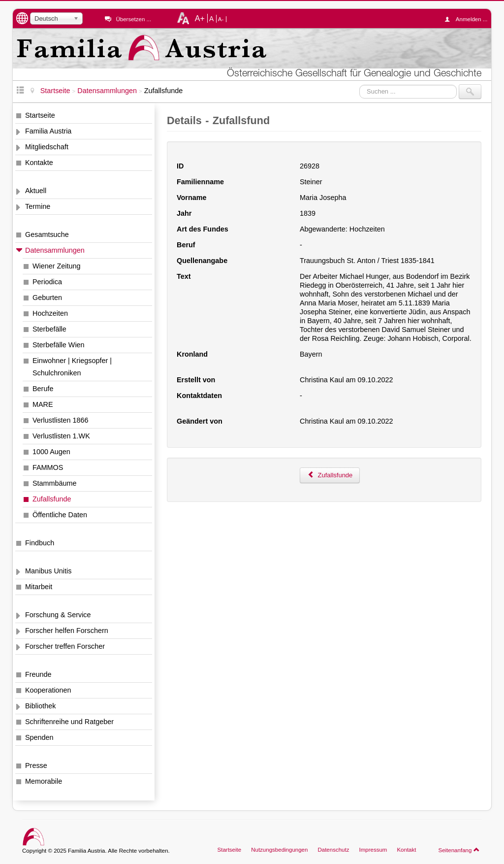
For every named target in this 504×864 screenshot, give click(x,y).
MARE (43, 404)
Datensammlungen (55, 250)
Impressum (373, 850)
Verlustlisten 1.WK (61, 436)
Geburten (47, 298)
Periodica (47, 282)
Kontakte (39, 163)
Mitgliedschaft (47, 147)
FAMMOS (48, 467)
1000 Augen (51, 452)
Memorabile (44, 781)
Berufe (43, 389)
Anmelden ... (469, 19)
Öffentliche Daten (60, 515)
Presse (36, 765)
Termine (38, 206)
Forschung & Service (58, 615)
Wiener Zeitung (57, 266)
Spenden (39, 737)
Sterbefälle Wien (59, 345)
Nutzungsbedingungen (279, 850)
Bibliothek (40, 706)
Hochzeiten (50, 313)
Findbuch (40, 543)
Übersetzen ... (133, 19)
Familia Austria (48, 131)
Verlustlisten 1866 (61, 420)
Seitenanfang (459, 850)
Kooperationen (48, 690)
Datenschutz (333, 850)
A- (221, 19)
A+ (200, 18)
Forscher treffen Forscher (65, 646)
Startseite (40, 115)
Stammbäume (55, 483)
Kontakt (406, 850)
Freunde (38, 674)
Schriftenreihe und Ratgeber (69, 722)
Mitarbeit (39, 587)
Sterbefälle (49, 329)
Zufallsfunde (52, 499)
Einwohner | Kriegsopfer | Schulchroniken (72, 367)
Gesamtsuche (47, 234)
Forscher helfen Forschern (67, 631)
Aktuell (36, 191)
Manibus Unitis (48, 571)
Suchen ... (360, 84)
